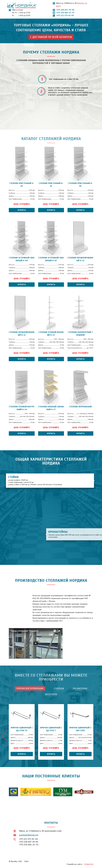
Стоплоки (59, 688)
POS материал (80, 688)
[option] (22, 732)
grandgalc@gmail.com (29, 835)
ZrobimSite (89, 864)
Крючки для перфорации (30, 688)
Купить (22, 210)
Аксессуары (51, 694)
